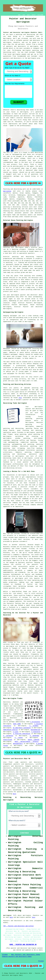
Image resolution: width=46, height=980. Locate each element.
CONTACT (34, 15)
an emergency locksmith (22, 728)
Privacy (41, 961)
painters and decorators (16, 46)
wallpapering (36, 730)
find (10, 762)
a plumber (34, 726)
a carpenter (8, 736)
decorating (7, 458)
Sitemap (5, 955)
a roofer (19, 738)
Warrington (7, 191)
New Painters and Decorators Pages (26, 955)
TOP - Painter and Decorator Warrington (18, 926)
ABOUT (28, 15)
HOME (19, 15)
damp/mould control (10, 730)
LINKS (24, 15)
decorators (7, 790)
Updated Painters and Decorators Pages (17, 957)
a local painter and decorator (28, 462)
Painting (6, 189)
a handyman (34, 736)
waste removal (34, 740)
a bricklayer (35, 722)
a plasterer (36, 732)
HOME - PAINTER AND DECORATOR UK (23, 945)
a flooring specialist (22, 734)
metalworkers (18, 744)
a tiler (16, 732)
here (14, 794)
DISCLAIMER (40, 15)
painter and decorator (32, 40)
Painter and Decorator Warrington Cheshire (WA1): (23, 32)
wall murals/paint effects (27, 742)
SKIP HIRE (17, 724)
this (20, 398)
